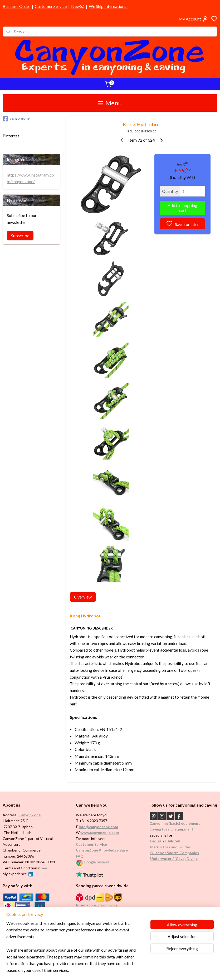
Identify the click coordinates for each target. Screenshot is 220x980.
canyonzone (16, 119)
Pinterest (11, 136)
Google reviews (97, 862)
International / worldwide (97, 905)
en (178, 841)
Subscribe (20, 236)
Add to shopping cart (182, 208)
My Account (194, 19)
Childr (171, 841)
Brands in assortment (22, 921)
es (160, 841)
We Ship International (108, 6)
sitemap (126, 970)
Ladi (154, 841)
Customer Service (51, 6)
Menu (110, 103)
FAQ (80, 856)
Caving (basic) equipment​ (171, 829)
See (44, 868)
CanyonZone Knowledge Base (102, 850)
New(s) (78, 6)
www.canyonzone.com (100, 832)
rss (135, 970)
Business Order (16, 6)
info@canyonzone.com (98, 827)
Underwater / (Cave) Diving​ (174, 858)
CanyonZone (30, 815)
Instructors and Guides (170, 847)
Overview (83, 597)
